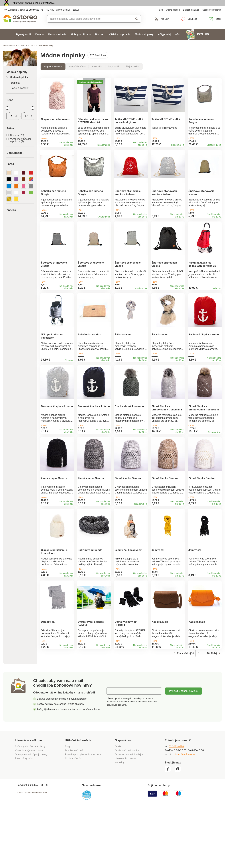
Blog (161, 17)
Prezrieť (204, 7)
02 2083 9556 (33, 17)
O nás (118, 805)
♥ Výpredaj (164, 42)
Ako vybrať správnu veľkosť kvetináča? (34, 7)
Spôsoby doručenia (212, 17)
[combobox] (87, 26)
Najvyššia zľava (77, 74)
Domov (39, 42)
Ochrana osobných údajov (129, 813)
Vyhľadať (137, 26)
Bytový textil (23, 42)
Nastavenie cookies (125, 817)
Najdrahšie (114, 74)
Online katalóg (173, 17)
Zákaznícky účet (24, 817)
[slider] (7, 115)
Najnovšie (97, 74)
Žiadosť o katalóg (191, 17)
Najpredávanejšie (53, 74)
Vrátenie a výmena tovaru (29, 809)
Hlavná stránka (10, 52)
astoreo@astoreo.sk (184, 813)
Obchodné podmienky (127, 809)
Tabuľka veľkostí (74, 809)
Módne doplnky (17, 85)
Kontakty (120, 821)
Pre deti (100, 42)
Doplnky (16, 90)
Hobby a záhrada (81, 42)
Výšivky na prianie (120, 42)
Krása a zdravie (57, 42)
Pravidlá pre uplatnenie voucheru (83, 813)
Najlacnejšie (133, 74)
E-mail (112, 749)
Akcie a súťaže (73, 817)
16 (208, 712)
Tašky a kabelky (20, 95)
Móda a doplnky (144, 42)
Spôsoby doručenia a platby (30, 805)
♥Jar (178, 42)
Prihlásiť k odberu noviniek (184, 749)
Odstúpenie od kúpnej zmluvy (31, 813)
